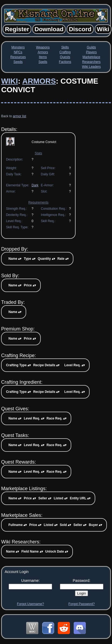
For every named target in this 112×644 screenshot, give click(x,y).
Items (43, 57)
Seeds (18, 62)
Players (91, 52)
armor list (20, 116)
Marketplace (91, 57)
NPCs (18, 52)
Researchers (91, 62)
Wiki (9, 81)
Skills (65, 47)
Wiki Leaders (91, 67)
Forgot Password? (81, 604)
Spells (43, 62)
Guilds (91, 47)
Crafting (65, 52)
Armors (43, 52)
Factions (65, 62)
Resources (18, 57)
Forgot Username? (30, 604)
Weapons (43, 47)
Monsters (18, 47)
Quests (65, 57)
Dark (35, 185)
